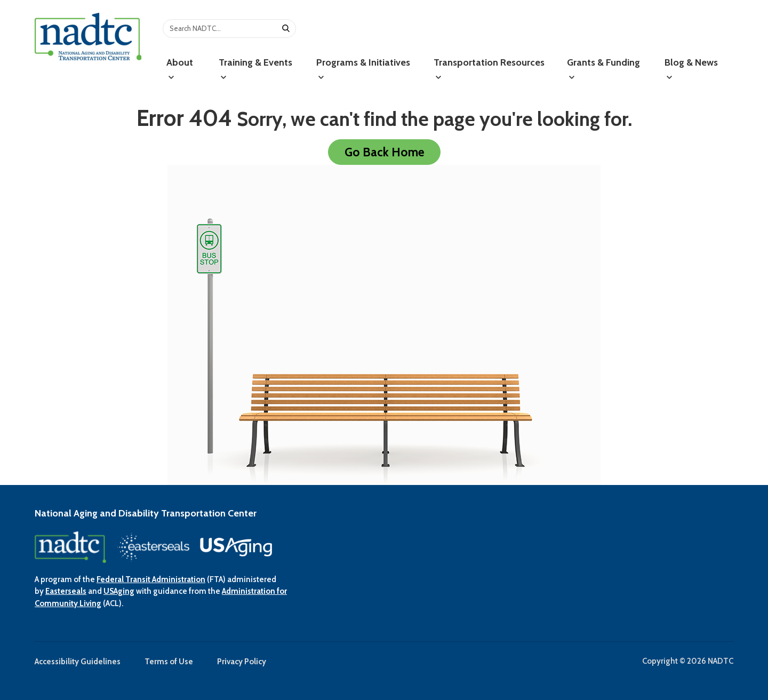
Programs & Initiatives (363, 69)
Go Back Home (384, 152)
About (180, 69)
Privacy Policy (242, 662)
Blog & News (691, 69)
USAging (119, 591)
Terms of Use (169, 662)
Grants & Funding (603, 69)
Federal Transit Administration (151, 579)
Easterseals (66, 591)
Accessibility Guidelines (78, 662)
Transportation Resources (489, 69)
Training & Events (255, 69)
